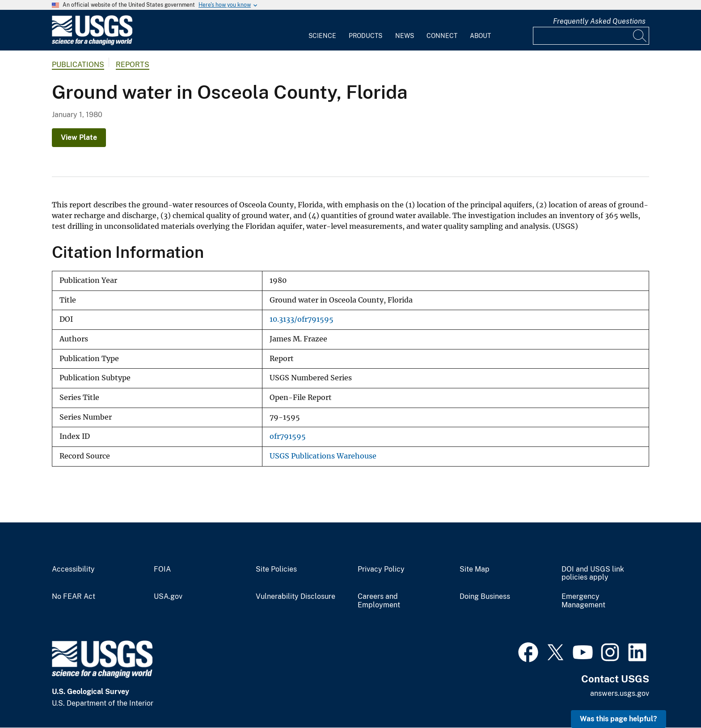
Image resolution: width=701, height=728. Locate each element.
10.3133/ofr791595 (302, 319)
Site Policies (276, 569)
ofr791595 (288, 436)
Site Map (475, 569)
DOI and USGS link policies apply (593, 574)
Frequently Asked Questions (599, 21)
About (480, 36)
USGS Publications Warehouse (323, 456)
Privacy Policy (381, 569)
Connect (442, 36)
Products (365, 36)
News (405, 36)
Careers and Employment (379, 601)
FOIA (162, 569)
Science (322, 36)
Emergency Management (583, 601)
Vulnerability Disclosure (296, 597)
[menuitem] (322, 30)
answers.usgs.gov (620, 693)
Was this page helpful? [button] (619, 719)
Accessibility (73, 569)
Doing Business (485, 597)
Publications (78, 65)
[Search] (640, 36)
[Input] (591, 36)
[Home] (92, 43)
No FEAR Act (74, 597)
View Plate (79, 137)
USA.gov (168, 597)
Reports (133, 65)
